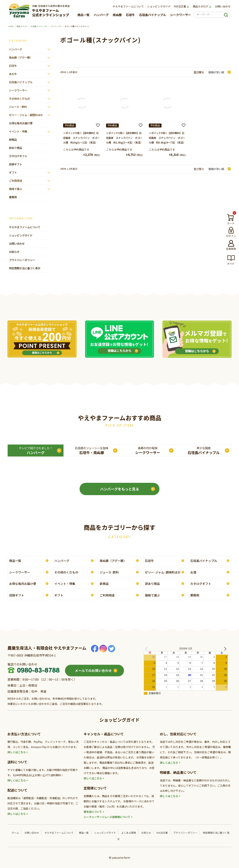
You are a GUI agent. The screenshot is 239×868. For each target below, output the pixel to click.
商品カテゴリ (22, 26)
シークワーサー (181, 15)
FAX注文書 (182, 6)
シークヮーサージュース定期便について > (108, 817)
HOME (11, 26)
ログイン (231, 236)
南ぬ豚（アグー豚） (21, 57)
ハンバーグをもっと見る (120, 489)
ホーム (15, 833)
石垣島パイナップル (153, 15)
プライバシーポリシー (22, 260)
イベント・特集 (18, 131)
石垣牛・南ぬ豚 (92, 451)
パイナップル (56, 26)
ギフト (13, 172)
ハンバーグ (101, 15)
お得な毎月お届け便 (21, 123)
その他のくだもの (19, 98)
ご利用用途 (15, 181)
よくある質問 (129, 833)
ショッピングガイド (159, 6)
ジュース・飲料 (18, 107)
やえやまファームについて (128, 6)
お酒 (193, 572)
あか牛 (13, 74)
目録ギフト (15, 164)
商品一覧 (83, 15)
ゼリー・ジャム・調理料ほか (26, 115)
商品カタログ (202, 6)
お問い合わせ (223, 6)
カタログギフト (18, 156)
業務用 (13, 197)
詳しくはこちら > (18, 752)
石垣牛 (130, 15)
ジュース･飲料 (109, 572)
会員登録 (231, 249)
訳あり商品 (15, 148)
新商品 (13, 140)
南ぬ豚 (117, 15)
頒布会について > (94, 812)
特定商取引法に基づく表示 (25, 268)
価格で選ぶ (15, 189)
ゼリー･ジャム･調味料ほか (163, 572)
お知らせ (14, 252)
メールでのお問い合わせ (93, 670)
